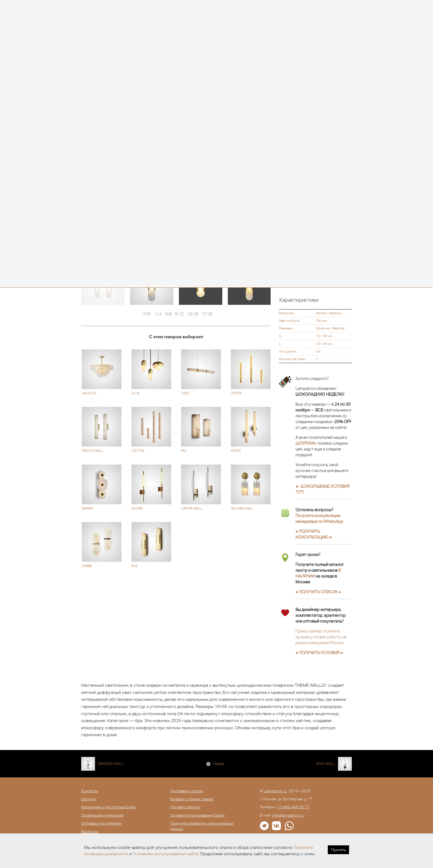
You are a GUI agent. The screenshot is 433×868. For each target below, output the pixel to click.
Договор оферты (185, 807)
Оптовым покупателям (101, 823)
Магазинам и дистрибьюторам (108, 807)
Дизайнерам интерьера (102, 815)
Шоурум (89, 799)
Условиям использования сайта (165, 854)
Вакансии (90, 832)
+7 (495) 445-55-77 (293, 807)
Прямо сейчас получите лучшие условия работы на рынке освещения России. (321, 637)
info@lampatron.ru (288, 815)
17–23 (207, 314)
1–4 (158, 314)
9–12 (179, 314)
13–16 (193, 314)
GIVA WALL (326, 764)
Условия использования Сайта (197, 815)
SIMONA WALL (111, 764)
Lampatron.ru (275, 791)
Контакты (90, 791)
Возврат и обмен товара (192, 799)
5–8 (168, 314)
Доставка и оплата (187, 791)
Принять (338, 850)
